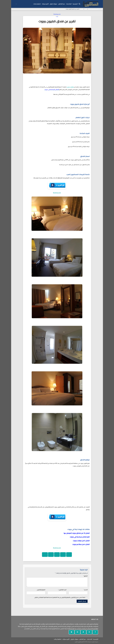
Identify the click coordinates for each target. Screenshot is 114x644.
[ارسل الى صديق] (57, 555)
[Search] (79, 4)
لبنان (86, 9)
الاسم (86, 590)
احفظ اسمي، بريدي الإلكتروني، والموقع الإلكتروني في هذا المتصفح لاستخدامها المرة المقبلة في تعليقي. (60, 597)
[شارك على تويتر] (63, 555)
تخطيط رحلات (37, 4)
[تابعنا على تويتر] (83, 632)
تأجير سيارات (45, 4)
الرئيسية (75, 4)
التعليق (85, 576)
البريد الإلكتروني (62, 590)
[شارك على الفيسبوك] (69, 555)
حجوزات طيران (53, 4)
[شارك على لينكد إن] (45, 555)
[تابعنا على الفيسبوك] (95, 632)
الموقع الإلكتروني (41, 590)
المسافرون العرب (93, 9)
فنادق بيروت (70, 87)
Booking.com (57, 14)
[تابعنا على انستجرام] (89, 632)
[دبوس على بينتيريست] (51, 555)
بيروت (82, 9)
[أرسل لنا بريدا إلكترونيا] (77, 632)
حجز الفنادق (62, 4)
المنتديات (69, 4)
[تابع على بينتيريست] (71, 632)
